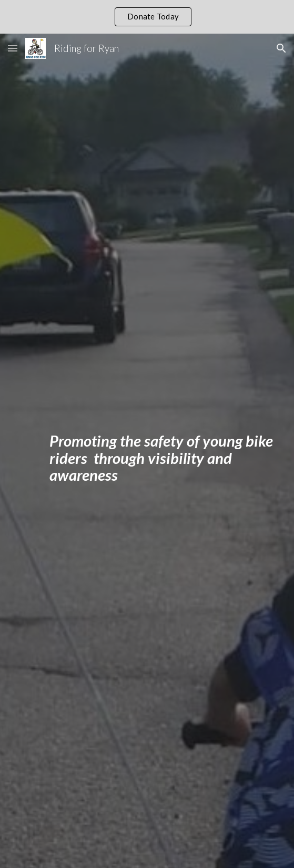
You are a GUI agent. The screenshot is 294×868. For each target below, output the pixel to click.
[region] (147, 17)
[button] (13, 48)
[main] (147, 467)
